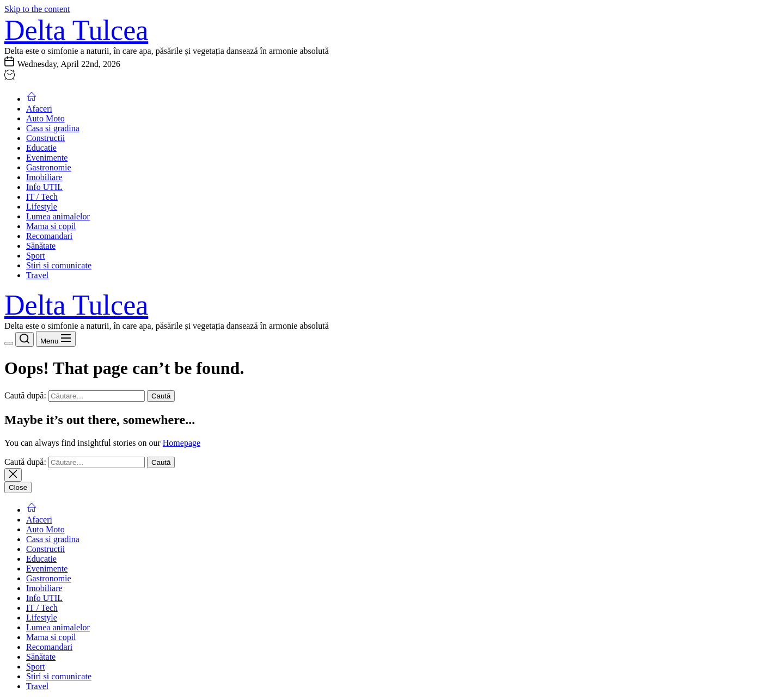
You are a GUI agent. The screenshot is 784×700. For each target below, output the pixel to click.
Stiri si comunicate (59, 265)
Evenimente (47, 158)
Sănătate (41, 246)
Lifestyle (42, 207)
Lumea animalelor (58, 216)
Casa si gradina (53, 128)
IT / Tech (42, 197)
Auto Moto (45, 118)
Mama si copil (51, 226)
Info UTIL (44, 187)
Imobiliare (44, 177)
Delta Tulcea (76, 30)
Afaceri (39, 109)
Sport (36, 256)
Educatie (41, 148)
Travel (37, 275)
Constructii (45, 138)
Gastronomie (49, 167)
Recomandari (49, 236)
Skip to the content (37, 9)
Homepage (182, 443)
